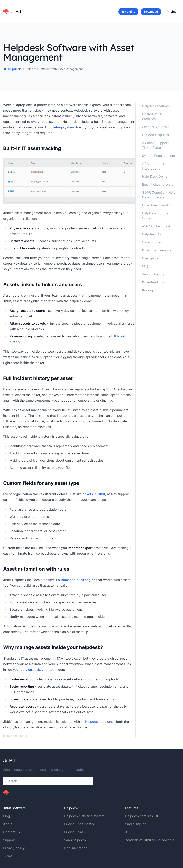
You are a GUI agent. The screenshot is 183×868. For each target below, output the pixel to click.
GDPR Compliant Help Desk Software (159, 195)
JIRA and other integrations (153, 166)
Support (9, 840)
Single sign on (136, 824)
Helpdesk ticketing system (84, 816)
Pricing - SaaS (75, 832)
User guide (150, 258)
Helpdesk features (156, 106)
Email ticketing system (159, 184)
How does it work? (156, 205)
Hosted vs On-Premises (153, 116)
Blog (7, 816)
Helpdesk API (152, 234)
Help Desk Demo (155, 176)
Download (151, 12)
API (128, 832)
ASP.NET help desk (156, 226)
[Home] (12, 12)
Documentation (76, 848)
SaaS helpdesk (75, 840)
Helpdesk (92, 722)
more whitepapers (15, 736)
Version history (153, 274)
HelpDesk (12, 69)
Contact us (11, 832)
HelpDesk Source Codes (155, 216)
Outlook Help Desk (156, 135)
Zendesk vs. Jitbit (155, 127)
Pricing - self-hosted (80, 824)
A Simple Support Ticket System (155, 145)
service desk (30, 670)
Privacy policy (14, 848)
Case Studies (152, 242)
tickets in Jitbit (94, 494)
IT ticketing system (59, 127)
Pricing (172, 12)
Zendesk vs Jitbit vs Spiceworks (150, 840)
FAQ (145, 266)
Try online (128, 12)
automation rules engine (77, 580)
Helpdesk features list (142, 816)
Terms (8, 856)
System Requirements (158, 156)
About (8, 824)
